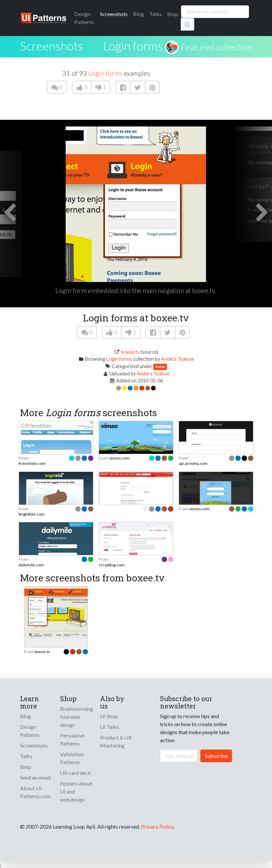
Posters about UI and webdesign (76, 791)
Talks (155, 14)
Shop (173, 14)
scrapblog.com (112, 565)
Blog (138, 14)
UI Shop (109, 716)
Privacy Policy (157, 826)
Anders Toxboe (177, 359)
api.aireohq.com (193, 463)
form (160, 367)
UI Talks (109, 727)
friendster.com (32, 463)
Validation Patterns (72, 758)
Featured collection (216, 47)
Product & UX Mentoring (116, 741)
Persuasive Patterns (72, 739)
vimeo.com (119, 458)
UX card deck (75, 773)
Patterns (84, 18)
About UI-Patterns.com (35, 792)
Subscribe (216, 756)
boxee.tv (130, 352)
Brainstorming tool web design (76, 717)
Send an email (35, 777)
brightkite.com (32, 514)
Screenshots (114, 14)
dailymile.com (31, 565)
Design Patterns (30, 731)
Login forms (133, 46)
